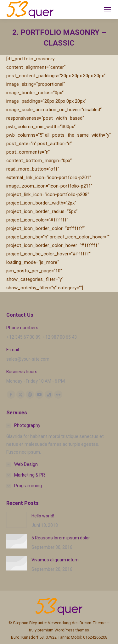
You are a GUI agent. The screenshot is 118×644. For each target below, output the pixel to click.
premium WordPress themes (63, 630)
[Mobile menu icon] (107, 10)
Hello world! (43, 516)
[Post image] (17, 520)
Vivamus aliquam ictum (55, 560)
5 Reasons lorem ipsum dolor (61, 538)
